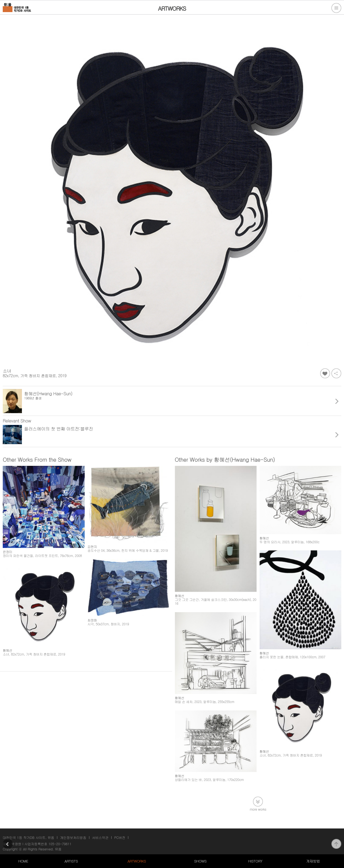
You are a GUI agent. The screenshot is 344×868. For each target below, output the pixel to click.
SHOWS (200, 861)
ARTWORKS (137, 861)
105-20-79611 (60, 844)
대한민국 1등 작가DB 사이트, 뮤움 (29, 837)
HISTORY (255, 861)
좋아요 (325, 373)
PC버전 (120, 837)
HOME (23, 861)
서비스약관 (100, 837)
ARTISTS (71, 861)
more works (258, 809)
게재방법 (313, 861)
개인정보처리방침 (73, 837)
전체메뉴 (336, 8)
